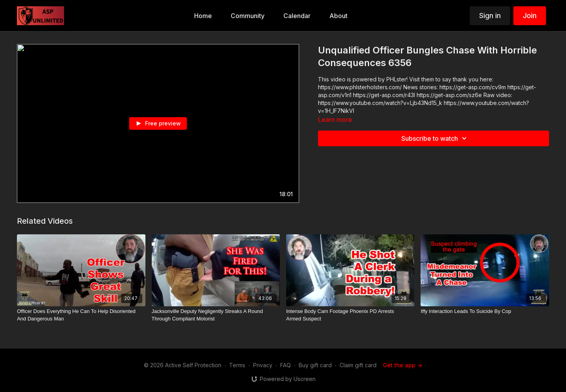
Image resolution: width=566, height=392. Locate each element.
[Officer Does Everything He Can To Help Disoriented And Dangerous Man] (81, 315)
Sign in (490, 16)
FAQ (286, 365)
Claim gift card (358, 365)
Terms (237, 365)
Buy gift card (315, 365)
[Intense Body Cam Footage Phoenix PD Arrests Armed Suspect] (350, 315)
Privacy (263, 365)
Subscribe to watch (435, 138)
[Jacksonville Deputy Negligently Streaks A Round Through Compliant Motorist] (216, 315)
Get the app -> (402, 365)
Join (530, 16)
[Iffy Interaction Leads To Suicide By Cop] (485, 311)
